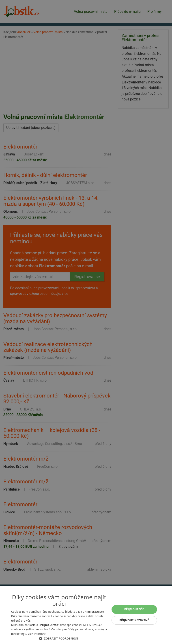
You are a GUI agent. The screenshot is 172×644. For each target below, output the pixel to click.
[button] (59, 638)
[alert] (86, 322)
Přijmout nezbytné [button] (134, 620)
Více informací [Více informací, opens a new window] (37, 634)
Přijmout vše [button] (134, 609)
